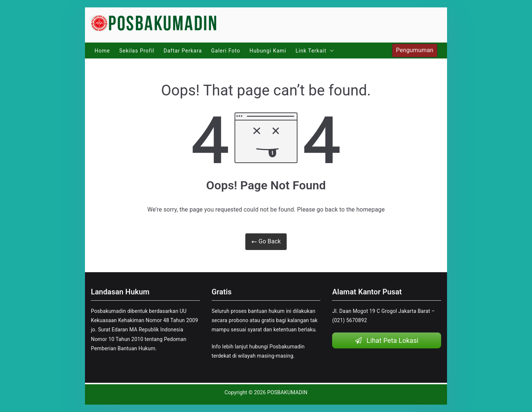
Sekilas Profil (137, 51)
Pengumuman (415, 50)
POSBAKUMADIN (287, 392)
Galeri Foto (226, 51)
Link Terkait (315, 51)
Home (102, 51)
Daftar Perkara (183, 51)
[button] (330, 51)
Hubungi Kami (268, 51)
